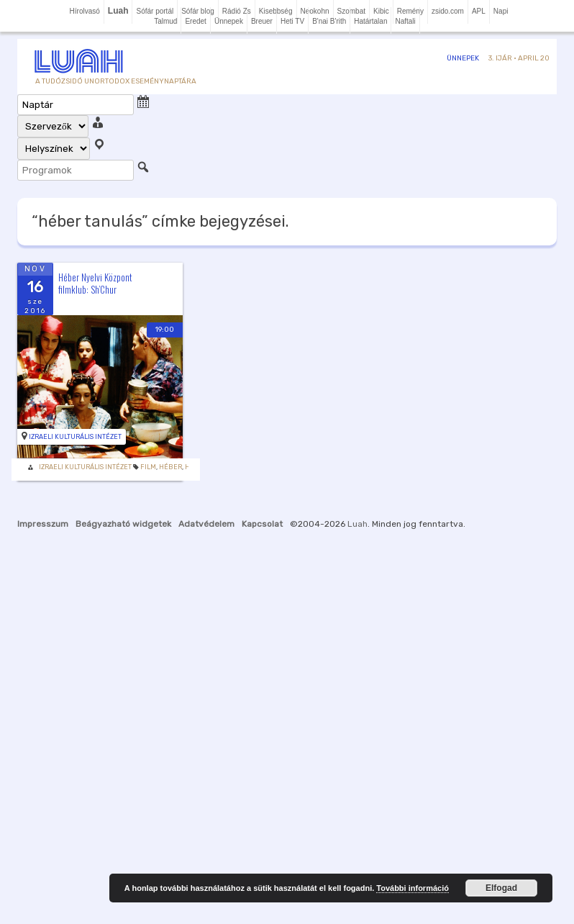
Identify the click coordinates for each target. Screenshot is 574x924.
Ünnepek (229, 21)
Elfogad (501, 888)
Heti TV (292, 21)
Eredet (195, 21)
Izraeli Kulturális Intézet (75, 437)
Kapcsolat (262, 524)
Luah (357, 524)
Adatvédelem (206, 524)
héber (170, 467)
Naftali (405, 21)
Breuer (262, 21)
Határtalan (370, 21)
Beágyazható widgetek (123, 524)
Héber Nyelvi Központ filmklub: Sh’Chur (95, 283)
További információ (413, 888)
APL (479, 11)
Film (148, 467)
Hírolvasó (85, 11)
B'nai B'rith (329, 21)
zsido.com (448, 11)
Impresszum (43, 524)
